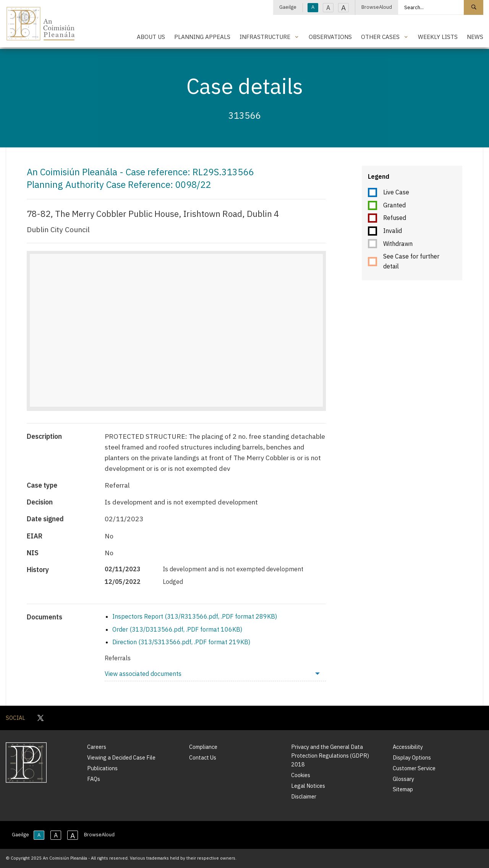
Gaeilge (288, 7)
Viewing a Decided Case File (121, 757)
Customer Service (414, 768)
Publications (102, 768)
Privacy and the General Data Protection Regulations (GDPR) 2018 (330, 756)
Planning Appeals (202, 37)
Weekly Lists (438, 37)
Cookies (301, 775)
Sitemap (403, 789)
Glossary (403, 779)
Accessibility (408, 747)
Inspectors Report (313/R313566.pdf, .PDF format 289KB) (195, 616)
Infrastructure (265, 37)
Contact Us (203, 757)
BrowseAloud (377, 7)
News (475, 37)
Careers (97, 747)
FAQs (94, 779)
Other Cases (380, 37)
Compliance (203, 747)
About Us (151, 37)
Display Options (412, 757)
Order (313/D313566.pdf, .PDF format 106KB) (177, 629)
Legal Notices (308, 786)
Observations (330, 37)
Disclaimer (304, 796)
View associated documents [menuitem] (143, 674)
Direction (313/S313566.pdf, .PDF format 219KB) (181, 642)
